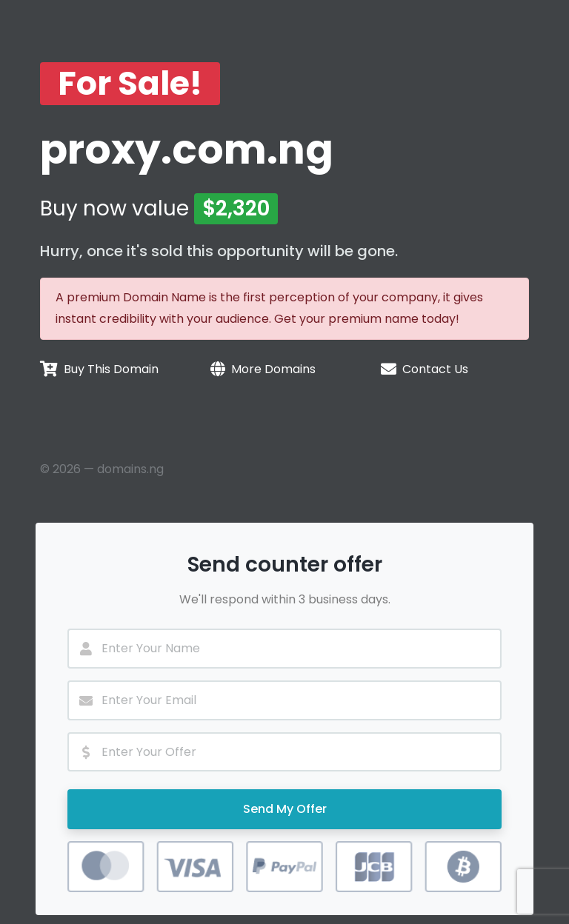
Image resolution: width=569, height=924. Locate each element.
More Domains (273, 369)
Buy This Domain (111, 369)
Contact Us (435, 369)
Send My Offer (285, 809)
